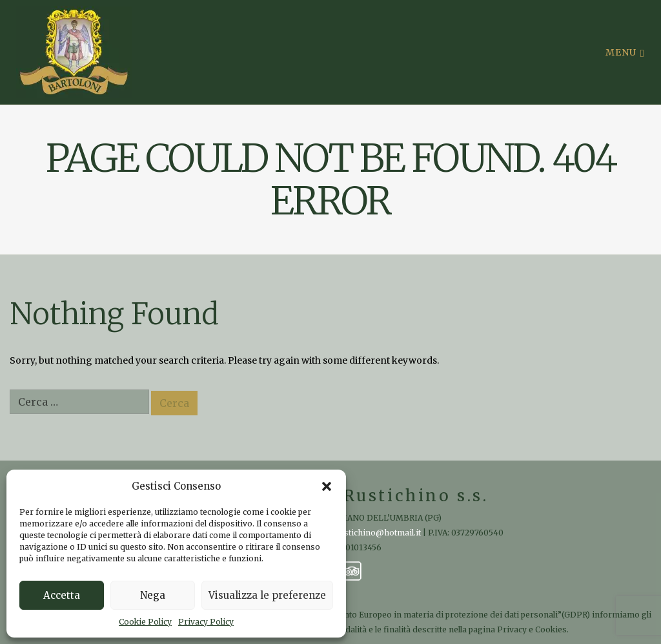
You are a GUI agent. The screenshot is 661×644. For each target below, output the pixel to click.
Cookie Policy (145, 622)
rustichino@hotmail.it (378, 533)
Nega (153, 595)
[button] (327, 486)
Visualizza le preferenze (267, 595)
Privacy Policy (206, 622)
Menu (625, 52)
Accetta (62, 595)
